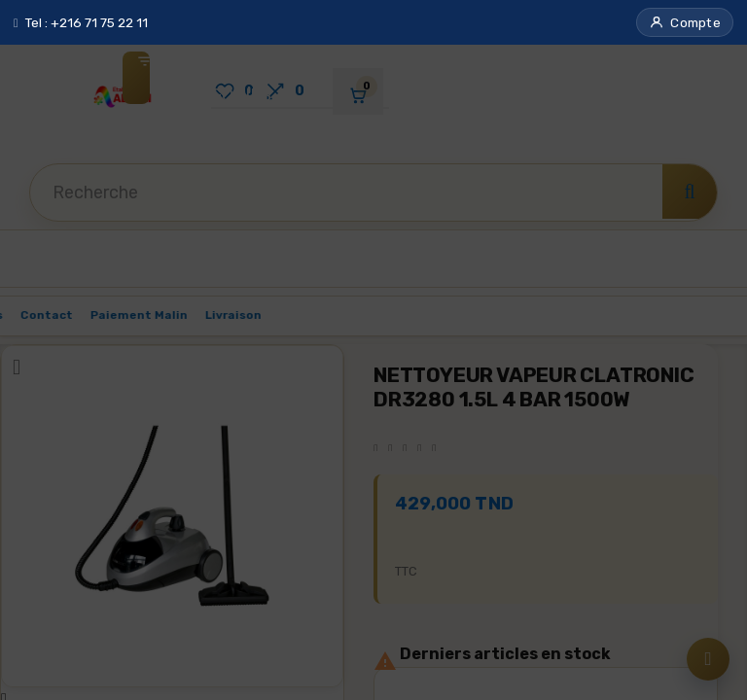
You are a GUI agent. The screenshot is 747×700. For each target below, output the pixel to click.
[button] (685, 22)
